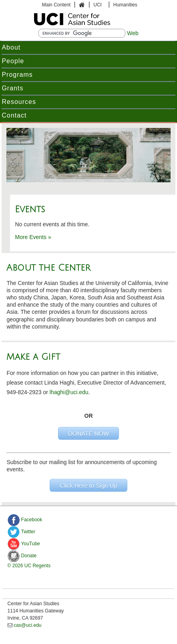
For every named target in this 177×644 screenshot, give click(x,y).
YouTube (24, 544)
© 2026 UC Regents (29, 566)
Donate (22, 556)
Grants (12, 88)
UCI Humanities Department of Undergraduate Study (88, 19)
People (13, 61)
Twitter (21, 532)
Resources (19, 102)
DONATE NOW (88, 434)
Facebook (25, 520)
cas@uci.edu (28, 625)
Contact (14, 115)
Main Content (56, 5)
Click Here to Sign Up (88, 485)
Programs (17, 75)
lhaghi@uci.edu (69, 392)
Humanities (125, 5)
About (11, 47)
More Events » (33, 237)
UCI (98, 5)
